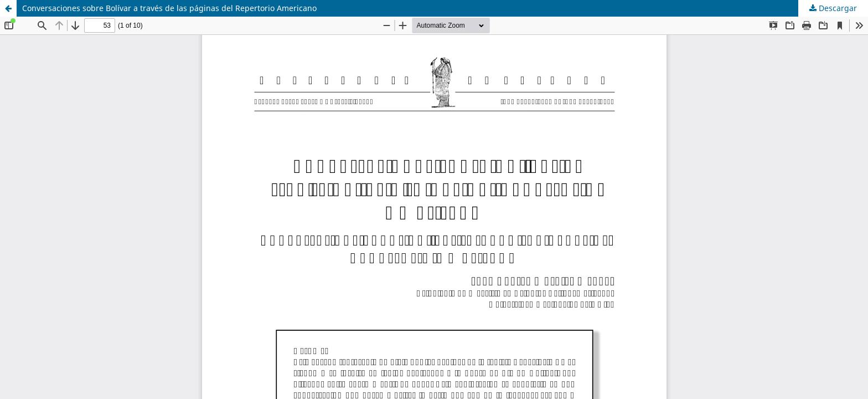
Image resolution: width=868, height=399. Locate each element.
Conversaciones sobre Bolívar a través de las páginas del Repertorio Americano (169, 8)
